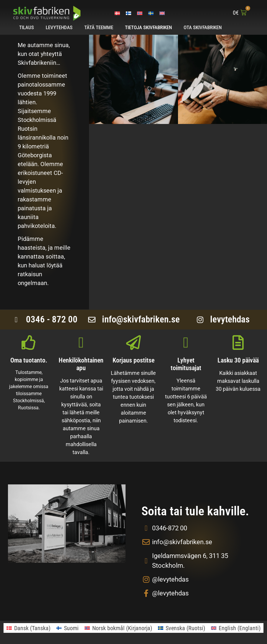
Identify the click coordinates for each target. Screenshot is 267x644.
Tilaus (27, 27)
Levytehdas (59, 27)
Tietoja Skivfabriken (148, 27)
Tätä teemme (99, 27)
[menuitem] (117, 13)
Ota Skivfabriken (203, 27)
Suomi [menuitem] (71, 628)
